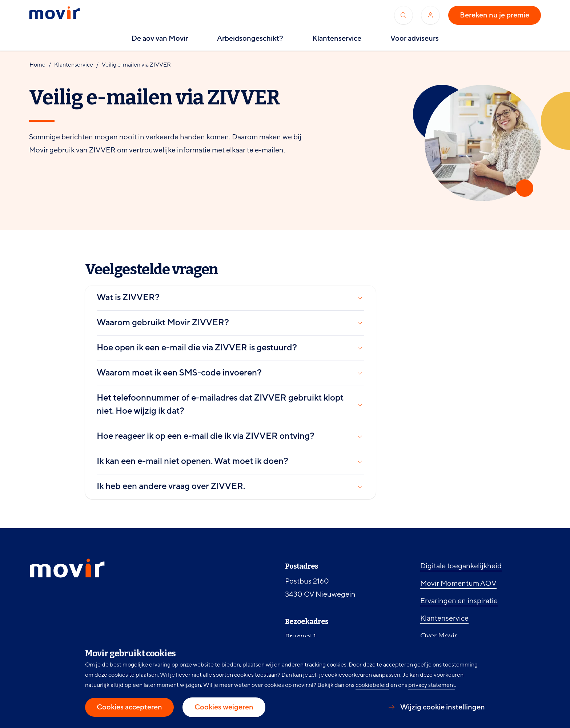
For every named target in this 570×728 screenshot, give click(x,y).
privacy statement (432, 685)
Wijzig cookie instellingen (443, 707)
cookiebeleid (372, 685)
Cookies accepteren (129, 707)
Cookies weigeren (224, 707)
